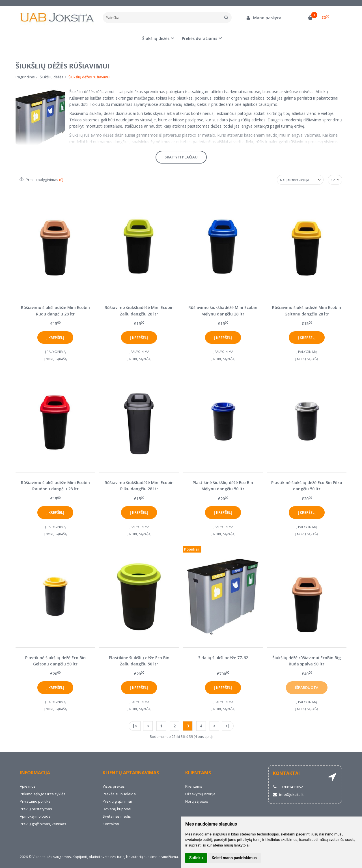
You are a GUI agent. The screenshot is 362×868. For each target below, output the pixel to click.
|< (135, 726)
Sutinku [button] (196, 858)
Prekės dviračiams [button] (200, 38)
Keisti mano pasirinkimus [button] (234, 858)
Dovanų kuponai (117, 809)
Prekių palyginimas (41, 180)
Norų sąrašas (197, 801)
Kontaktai (111, 824)
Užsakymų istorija (200, 794)
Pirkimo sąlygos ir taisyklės (43, 794)
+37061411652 (288, 787)
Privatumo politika (35, 801)
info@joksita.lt (288, 794)
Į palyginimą (55, 352)
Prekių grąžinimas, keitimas (43, 824)
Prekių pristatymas (36, 809)
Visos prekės (114, 786)
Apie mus (28, 786)
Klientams (198, 773)
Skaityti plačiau (181, 157)
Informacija (35, 773)
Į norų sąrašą (55, 359)
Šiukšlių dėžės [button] (156, 38)
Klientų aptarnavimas (131, 773)
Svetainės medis (117, 816)
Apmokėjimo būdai (36, 816)
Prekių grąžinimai (117, 801)
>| (228, 726)
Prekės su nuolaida (119, 794)
